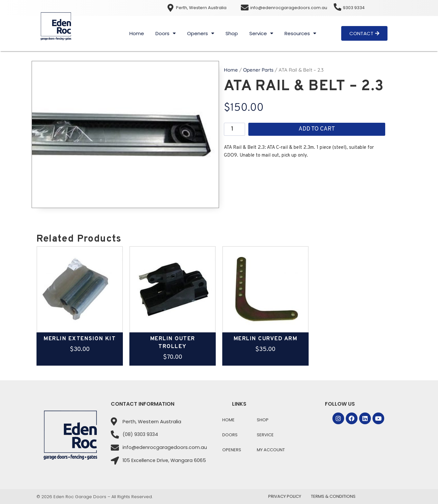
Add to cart (317, 129)
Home (137, 33)
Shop (232, 33)
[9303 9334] (338, 7)
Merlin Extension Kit (80, 339)
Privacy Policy (285, 496)
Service (261, 33)
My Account (271, 450)
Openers (201, 33)
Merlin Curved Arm (266, 339)
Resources (300, 33)
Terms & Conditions (333, 496)
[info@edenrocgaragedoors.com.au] (245, 8)
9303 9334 (354, 8)
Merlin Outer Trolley (173, 343)
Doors (166, 33)
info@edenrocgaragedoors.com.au (289, 8)
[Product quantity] (234, 129)
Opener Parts (258, 70)
